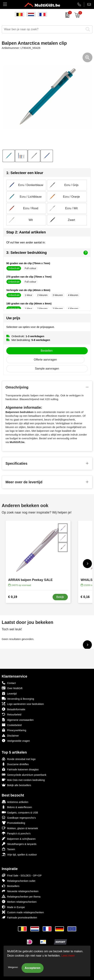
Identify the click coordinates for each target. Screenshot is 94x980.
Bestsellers (11, 886)
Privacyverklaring (14, 730)
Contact (9, 683)
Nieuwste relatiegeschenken (20, 891)
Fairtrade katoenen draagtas (20, 769)
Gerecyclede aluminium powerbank (24, 775)
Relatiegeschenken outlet (19, 881)
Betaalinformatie (14, 709)
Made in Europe (13, 907)
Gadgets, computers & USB (20, 812)
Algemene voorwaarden (18, 720)
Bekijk (60, 597)
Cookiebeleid (12, 725)
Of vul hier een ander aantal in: (26, 242)
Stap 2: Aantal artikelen (26, 232)
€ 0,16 (85, 597)
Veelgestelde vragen (16, 741)
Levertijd (9, 693)
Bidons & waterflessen (17, 807)
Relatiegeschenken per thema (21, 896)
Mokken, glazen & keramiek (20, 828)
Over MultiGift (12, 688)
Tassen (8, 849)
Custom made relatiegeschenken (23, 912)
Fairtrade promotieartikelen (19, 917)
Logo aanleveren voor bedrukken (23, 704)
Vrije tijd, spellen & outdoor (19, 854)
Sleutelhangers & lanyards (19, 844)
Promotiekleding (13, 823)
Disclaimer (10, 735)
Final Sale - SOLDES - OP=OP (22, 875)
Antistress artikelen (15, 802)
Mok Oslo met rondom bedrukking (23, 780)
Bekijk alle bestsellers (17, 785)
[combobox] (43, 29)
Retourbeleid (12, 714)
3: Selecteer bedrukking (47, 253)
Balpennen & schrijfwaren (19, 839)
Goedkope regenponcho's (19, 818)
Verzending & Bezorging (18, 699)
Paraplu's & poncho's (16, 833)
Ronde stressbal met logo (19, 759)
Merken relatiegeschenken (19, 902)
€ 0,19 (13, 597)
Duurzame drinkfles (15, 764)
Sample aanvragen (47, 369)
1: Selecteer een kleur (25, 173)
